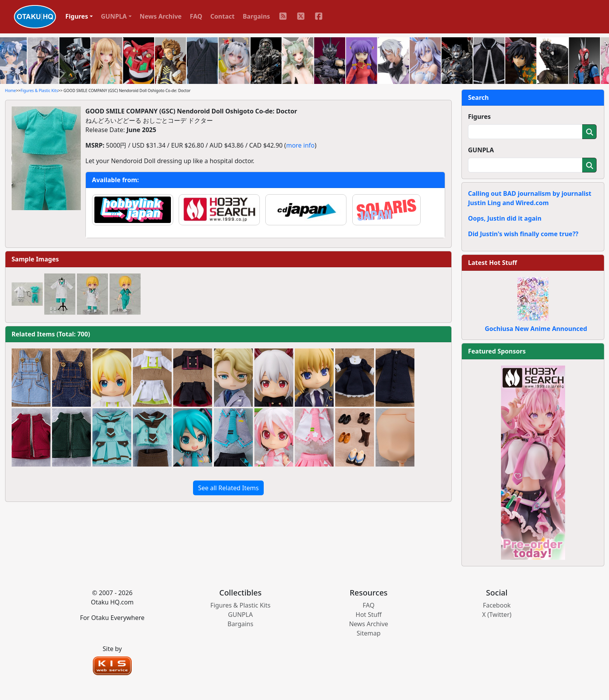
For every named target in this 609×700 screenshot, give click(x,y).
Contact (223, 16)
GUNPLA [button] (114, 16)
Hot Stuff (369, 615)
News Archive (161, 16)
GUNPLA (481, 150)
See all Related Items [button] (228, 488)
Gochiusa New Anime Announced (536, 329)
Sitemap (369, 633)
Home (10, 91)
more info (300, 145)
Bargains (256, 16)
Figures (479, 117)
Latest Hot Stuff (492, 263)
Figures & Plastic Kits (39, 91)
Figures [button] (77, 16)
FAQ (196, 16)
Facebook (497, 605)
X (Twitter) (497, 615)
